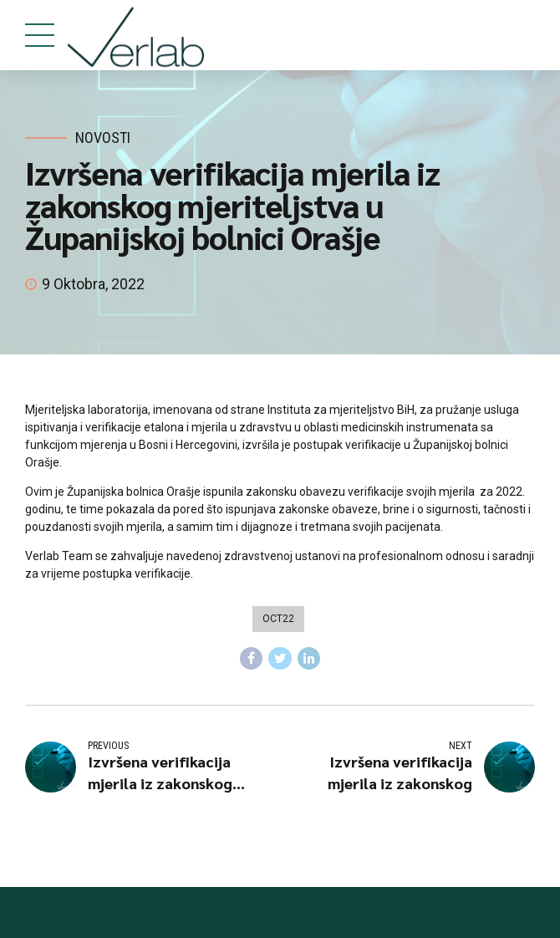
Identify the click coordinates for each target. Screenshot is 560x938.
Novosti (103, 138)
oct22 (278, 619)
